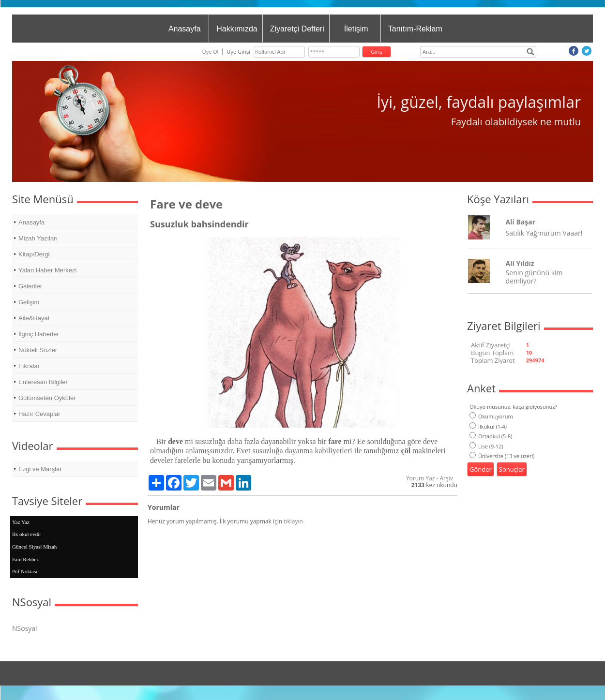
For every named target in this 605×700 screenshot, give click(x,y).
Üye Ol (210, 52)
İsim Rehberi (26, 559)
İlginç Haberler (39, 334)
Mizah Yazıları (38, 238)
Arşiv (446, 478)
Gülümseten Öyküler (47, 398)
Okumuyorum (491, 416)
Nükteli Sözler (38, 350)
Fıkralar (29, 366)
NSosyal (25, 628)
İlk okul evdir (27, 534)
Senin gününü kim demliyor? (534, 277)
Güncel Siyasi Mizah (34, 547)
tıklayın (293, 521)
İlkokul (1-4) (488, 426)
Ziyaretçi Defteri (297, 29)
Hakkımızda (237, 29)
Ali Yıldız (520, 263)
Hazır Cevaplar (39, 414)
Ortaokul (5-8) (491, 436)
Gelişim (29, 302)
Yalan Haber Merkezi (47, 270)
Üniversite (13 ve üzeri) (502, 456)
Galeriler (30, 286)
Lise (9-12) (486, 446)
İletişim (356, 29)
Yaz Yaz (21, 522)
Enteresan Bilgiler (43, 382)
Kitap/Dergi (34, 254)
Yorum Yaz (420, 478)
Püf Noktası (25, 571)
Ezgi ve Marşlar (40, 469)
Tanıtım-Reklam (415, 29)
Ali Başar (521, 222)
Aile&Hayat (34, 318)
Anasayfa (185, 29)
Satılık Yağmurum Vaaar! (544, 233)
